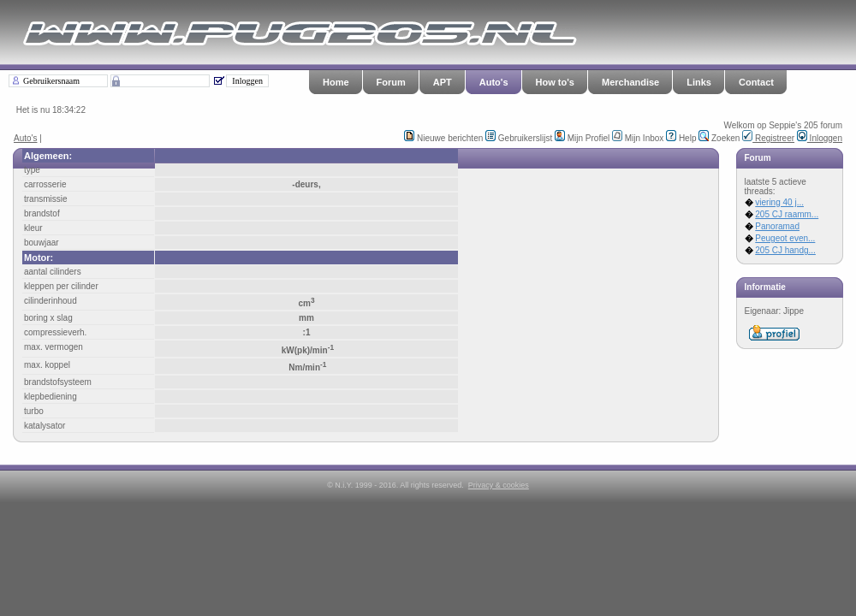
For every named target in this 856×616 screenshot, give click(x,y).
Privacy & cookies (499, 485)
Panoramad (777, 226)
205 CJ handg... (785, 250)
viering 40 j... (779, 202)
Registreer (768, 138)
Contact (756, 82)
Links (699, 82)
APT (443, 82)
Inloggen (820, 138)
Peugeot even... (785, 238)
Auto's (494, 82)
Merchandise (630, 82)
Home (336, 82)
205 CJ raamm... (787, 214)
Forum (391, 82)
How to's (555, 82)
